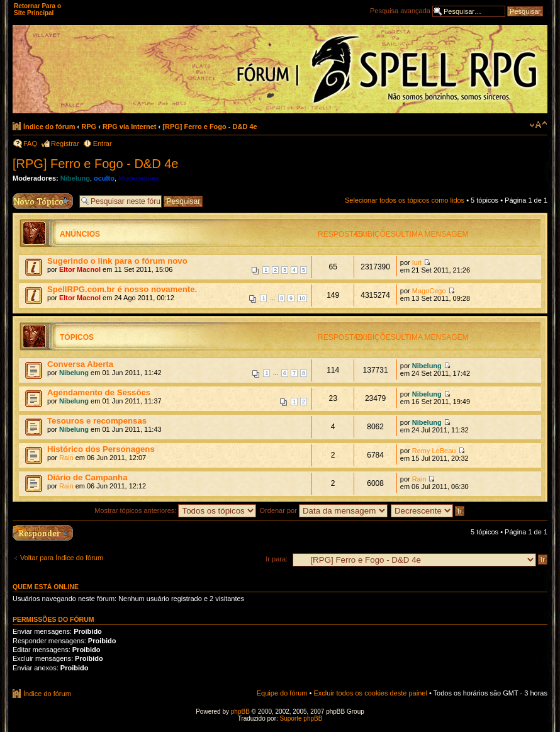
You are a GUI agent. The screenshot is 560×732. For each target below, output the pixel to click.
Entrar (103, 144)
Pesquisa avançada (400, 11)
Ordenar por (324, 510)
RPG (89, 127)
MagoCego (429, 291)
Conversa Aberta (80, 364)
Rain (66, 458)
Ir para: (277, 559)
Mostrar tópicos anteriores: (175, 510)
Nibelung (75, 178)
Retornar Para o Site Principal (37, 9)
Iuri (417, 262)
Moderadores (139, 178)
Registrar (65, 144)
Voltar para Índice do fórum (62, 558)
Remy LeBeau (434, 451)
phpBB (240, 712)
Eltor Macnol (80, 269)
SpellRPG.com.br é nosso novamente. (122, 289)
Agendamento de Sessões (99, 392)
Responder (30, 529)
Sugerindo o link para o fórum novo (117, 261)
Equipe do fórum (282, 693)
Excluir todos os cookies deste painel (370, 693)
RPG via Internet (130, 127)
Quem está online (46, 587)
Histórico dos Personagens (101, 449)
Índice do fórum (49, 127)
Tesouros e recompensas (97, 421)
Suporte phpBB (301, 718)
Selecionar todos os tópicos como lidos (405, 200)
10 (302, 298)
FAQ (30, 144)
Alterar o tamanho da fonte (538, 125)
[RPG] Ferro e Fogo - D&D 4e (210, 127)
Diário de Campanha (87, 477)
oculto (104, 178)
